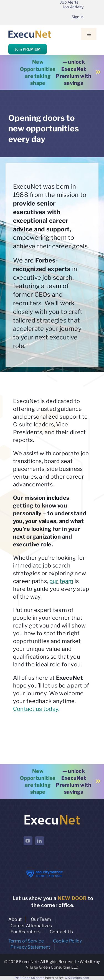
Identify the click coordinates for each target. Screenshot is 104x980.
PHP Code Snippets (30, 978)
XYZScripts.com (77, 978)
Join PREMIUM (28, 49)
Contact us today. (36, 709)
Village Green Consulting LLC (52, 967)
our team (61, 581)
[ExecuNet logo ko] (52, 815)
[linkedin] (40, 841)
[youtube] (28, 841)
